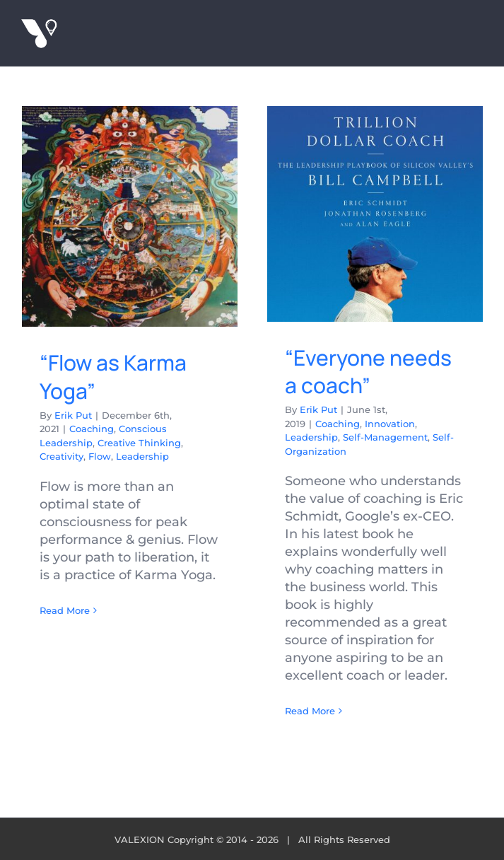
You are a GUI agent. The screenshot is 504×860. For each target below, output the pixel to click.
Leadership (142, 456)
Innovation (390, 424)
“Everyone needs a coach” (368, 372)
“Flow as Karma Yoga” (113, 377)
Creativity (61, 456)
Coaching (92, 429)
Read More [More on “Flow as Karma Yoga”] (65, 610)
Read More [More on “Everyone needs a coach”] (310, 711)
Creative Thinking (139, 443)
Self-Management (385, 437)
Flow (100, 456)
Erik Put (73, 415)
